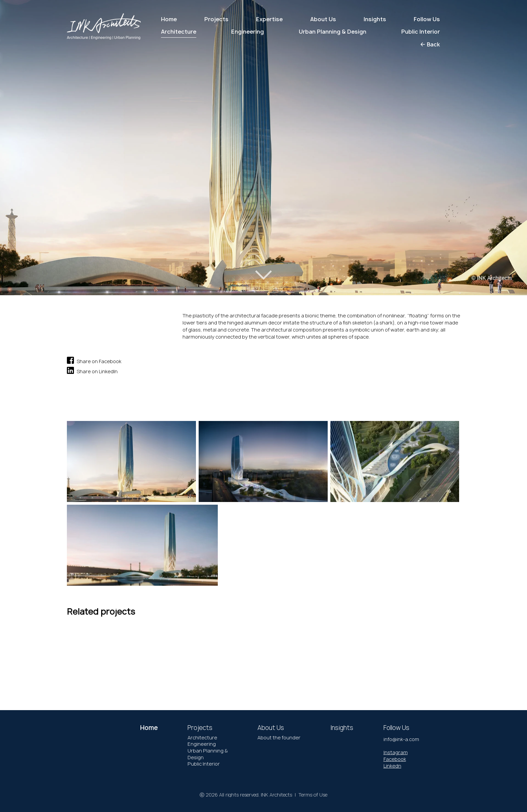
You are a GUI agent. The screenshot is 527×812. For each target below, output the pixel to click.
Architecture (202, 738)
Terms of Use (313, 795)
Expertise (269, 19)
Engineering (202, 744)
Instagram (396, 752)
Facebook (395, 759)
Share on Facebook (94, 360)
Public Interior (204, 764)
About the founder (279, 738)
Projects (216, 19)
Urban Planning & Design (208, 754)
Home (169, 19)
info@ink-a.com (401, 739)
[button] (30, 140)
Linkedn (392, 766)
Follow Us (427, 19)
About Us (323, 19)
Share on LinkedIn (92, 370)
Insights (375, 19)
